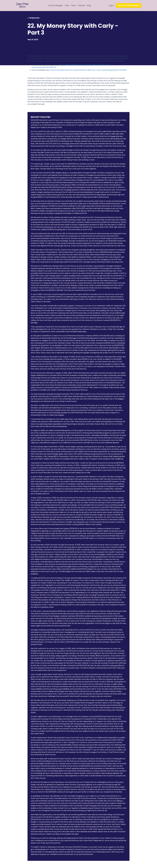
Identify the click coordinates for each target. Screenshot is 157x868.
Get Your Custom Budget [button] (128, 5)
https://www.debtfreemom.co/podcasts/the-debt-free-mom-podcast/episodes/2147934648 (88, 70)
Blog (89, 5)
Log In (111, 5)
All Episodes (34, 18)
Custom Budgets (55, 5)
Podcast (81, 5)
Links (67, 5)
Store (73, 5)
